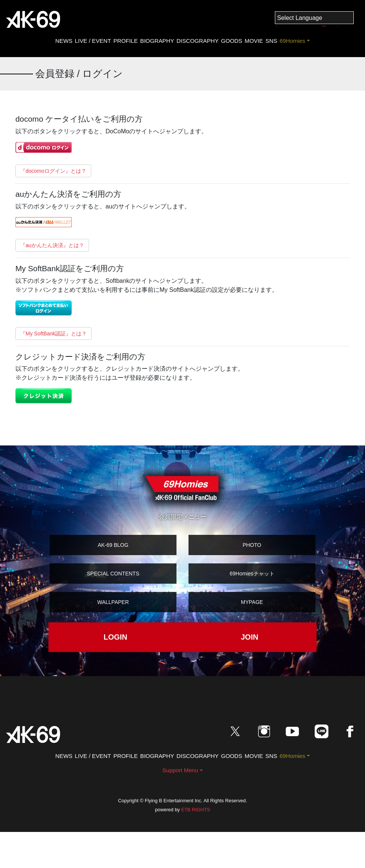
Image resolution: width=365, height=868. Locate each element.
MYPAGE (252, 602)
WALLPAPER (113, 602)
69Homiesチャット (252, 574)
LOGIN (115, 637)
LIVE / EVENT (93, 41)
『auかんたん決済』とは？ (52, 245)
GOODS (232, 41)
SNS (271, 41)
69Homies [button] (292, 41)
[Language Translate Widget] (314, 18)
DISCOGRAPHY (198, 41)
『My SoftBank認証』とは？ (54, 334)
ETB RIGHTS (195, 810)
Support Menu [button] (180, 770)
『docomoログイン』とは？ (53, 171)
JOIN (250, 637)
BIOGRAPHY (157, 41)
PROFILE (126, 41)
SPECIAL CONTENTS (113, 574)
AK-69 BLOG (113, 545)
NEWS (64, 41)
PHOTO (252, 545)
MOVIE (254, 41)
